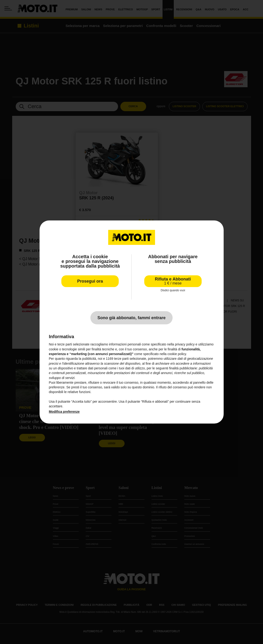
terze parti (121, 359)
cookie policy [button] (177, 354)
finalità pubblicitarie (183, 368)
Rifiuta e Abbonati (173, 281)
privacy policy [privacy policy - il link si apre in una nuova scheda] (185, 345)
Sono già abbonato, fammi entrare (131, 318)
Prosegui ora (90, 281)
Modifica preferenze (64, 412)
